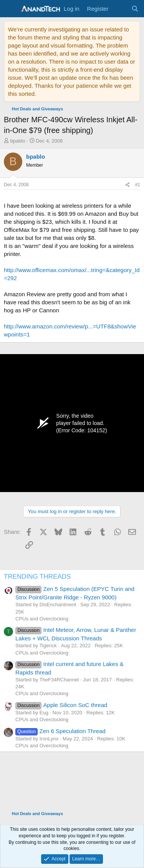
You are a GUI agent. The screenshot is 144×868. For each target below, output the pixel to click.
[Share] (127, 185)
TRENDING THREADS (37, 577)
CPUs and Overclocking (42, 619)
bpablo (18, 141)
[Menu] (11, 9)
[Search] (135, 9)
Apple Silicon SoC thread (61, 705)
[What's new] (120, 9)
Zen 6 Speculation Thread (60, 731)
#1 (138, 185)
